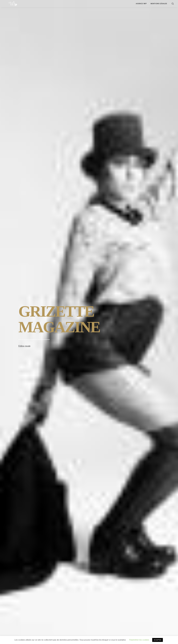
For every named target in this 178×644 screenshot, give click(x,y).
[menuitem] (141, 4)
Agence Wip (141, 4)
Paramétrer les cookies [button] (139, 640)
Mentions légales (159, 4)
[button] (173, 4)
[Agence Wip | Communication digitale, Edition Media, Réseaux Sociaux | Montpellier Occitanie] (8, 4)
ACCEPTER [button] (158, 640)
